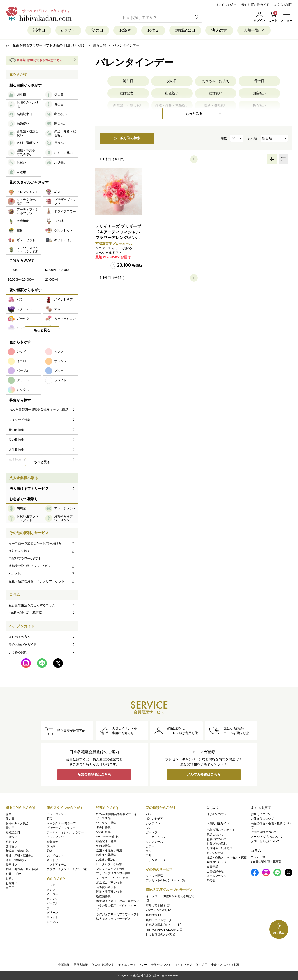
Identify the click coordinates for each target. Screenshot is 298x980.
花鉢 (49, 851)
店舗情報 (154, 915)
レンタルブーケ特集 (109, 864)
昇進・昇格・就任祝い (20, 855)
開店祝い (259, 93)
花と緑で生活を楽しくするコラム (32, 605)
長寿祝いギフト (106, 887)
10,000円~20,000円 (21, 279)
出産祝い (172, 93)
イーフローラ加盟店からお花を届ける (42, 543)
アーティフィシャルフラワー (65, 832)
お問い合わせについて (265, 841)
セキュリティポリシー (133, 965)
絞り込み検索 (127, 138)
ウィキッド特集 (106, 823)
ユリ (149, 855)
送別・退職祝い (16, 860)
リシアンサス (154, 842)
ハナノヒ (42, 574)
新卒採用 (202, 965)
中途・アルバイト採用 (225, 965)
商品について (215, 835)
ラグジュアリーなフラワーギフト (118, 914)
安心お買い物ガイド (255, 5)
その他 (211, 880)
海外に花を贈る (42, 551)
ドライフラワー (57, 837)
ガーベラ (152, 832)
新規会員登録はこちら (94, 775)
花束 (49, 819)
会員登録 (212, 867)
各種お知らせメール (219, 862)
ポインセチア (154, 819)
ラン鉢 (51, 846)
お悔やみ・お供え (216, 81)
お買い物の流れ (217, 844)
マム (149, 828)
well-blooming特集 (107, 837)
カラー (150, 846)
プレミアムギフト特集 (111, 869)
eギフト (68, 30)
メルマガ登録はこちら (204, 775)
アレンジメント (57, 814)
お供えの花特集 (106, 855)
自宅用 (10, 888)
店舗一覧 (254, 30)
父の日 (97, 30)
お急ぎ (125, 30)
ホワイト (52, 917)
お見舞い (11, 883)
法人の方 (219, 30)
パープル (52, 903)
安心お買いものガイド (221, 830)
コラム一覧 (258, 857)
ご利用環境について (264, 832)
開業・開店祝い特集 (109, 892)
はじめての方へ (226, 5)
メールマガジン (217, 876)
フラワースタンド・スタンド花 (67, 869)
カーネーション (156, 837)
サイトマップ (183, 965)
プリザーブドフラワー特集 (113, 873)
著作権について (161, 965)
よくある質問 (283, 5)
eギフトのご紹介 (159, 910)
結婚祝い (216, 93)
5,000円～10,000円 (58, 270)
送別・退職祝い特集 (109, 850)
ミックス (52, 922)
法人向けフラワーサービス (113, 919)
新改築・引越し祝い (19, 851)
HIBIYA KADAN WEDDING (164, 930)
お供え (153, 30)
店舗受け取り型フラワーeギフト (42, 566)
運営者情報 (81, 965)
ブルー (51, 908)
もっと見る (42, 330)
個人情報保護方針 (103, 965)
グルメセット (55, 855)
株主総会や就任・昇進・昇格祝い (118, 901)
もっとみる (194, 114)
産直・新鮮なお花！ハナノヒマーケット (42, 581)
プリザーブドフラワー (61, 828)
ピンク (51, 890)
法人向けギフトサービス (29, 489)
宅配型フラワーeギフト (25, 559)
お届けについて (217, 839)
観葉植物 (52, 842)
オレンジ (52, 899)
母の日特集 (103, 827)
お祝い (10, 879)
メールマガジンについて (267, 837)
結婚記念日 (185, 30)
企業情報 (64, 965)
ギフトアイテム (57, 865)
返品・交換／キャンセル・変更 (227, 858)
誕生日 (39, 30)
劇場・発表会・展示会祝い (23, 869)
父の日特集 (103, 832)
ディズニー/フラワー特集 (112, 878)
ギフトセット (55, 860)
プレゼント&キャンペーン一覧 (165, 880)
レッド (51, 885)
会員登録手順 (215, 871)
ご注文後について (262, 819)
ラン (149, 851)
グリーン (52, 913)
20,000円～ (53, 279)
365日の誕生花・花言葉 (25, 613)
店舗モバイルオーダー (162, 920)
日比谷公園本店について (164, 925)
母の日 (259, 81)
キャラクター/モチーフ (61, 823)
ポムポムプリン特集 (109, 883)
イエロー (52, 894)
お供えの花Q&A (106, 860)
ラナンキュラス (156, 860)
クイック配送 (154, 876)
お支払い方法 (215, 853)
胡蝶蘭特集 (103, 896)
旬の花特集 (103, 846)
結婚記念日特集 (106, 841)
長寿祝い (11, 865)
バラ (149, 814)
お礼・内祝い (14, 874)
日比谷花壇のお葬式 (161, 934)
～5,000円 (15, 270)
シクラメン (153, 823)
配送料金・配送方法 (219, 848)
